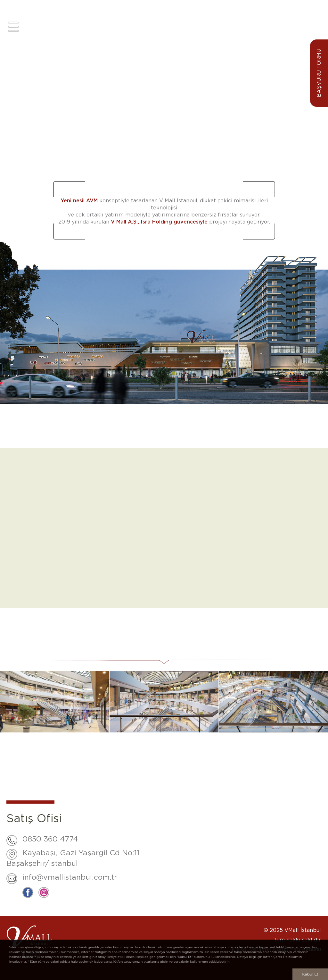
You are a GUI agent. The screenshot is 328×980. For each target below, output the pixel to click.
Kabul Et (310, 974)
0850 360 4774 (50, 839)
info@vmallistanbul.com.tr (70, 878)
